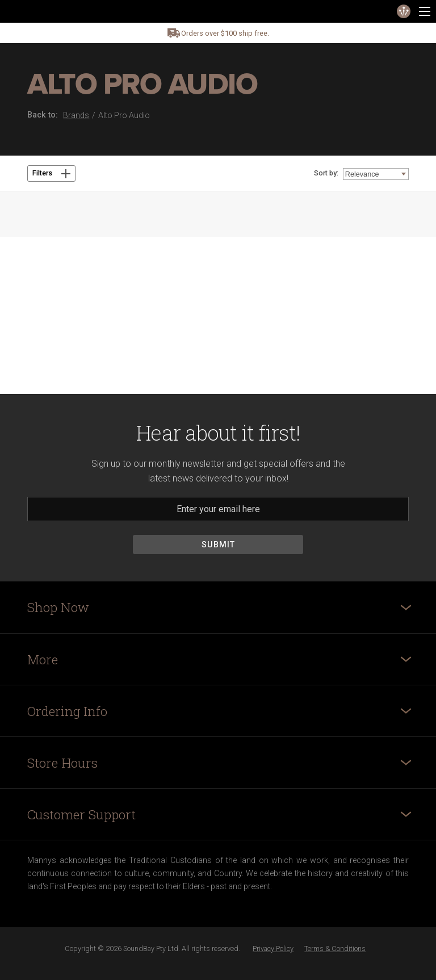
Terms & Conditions (335, 948)
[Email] (218, 509)
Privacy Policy (273, 948)
